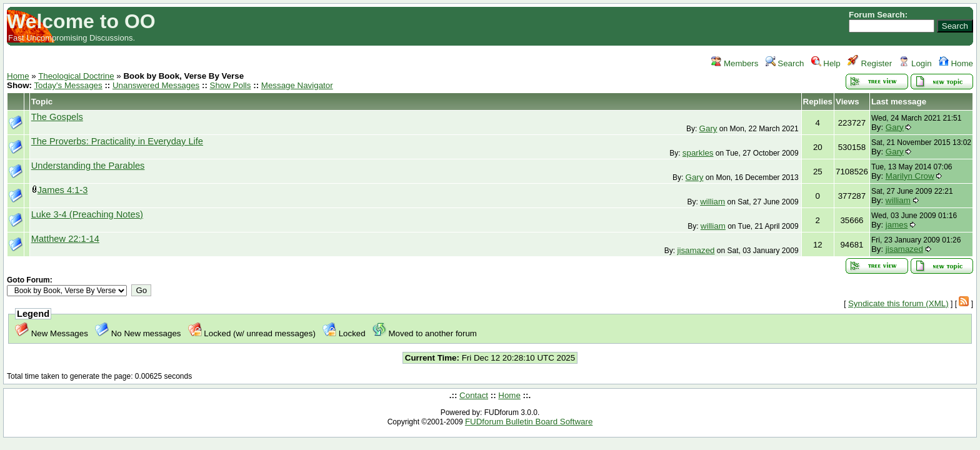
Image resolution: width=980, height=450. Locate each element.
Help (826, 63)
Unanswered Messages (156, 85)
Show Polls (231, 85)
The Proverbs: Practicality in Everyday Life (117, 141)
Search (785, 63)
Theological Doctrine (76, 76)
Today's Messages (68, 85)
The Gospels (57, 117)
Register (870, 63)
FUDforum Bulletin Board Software (529, 422)
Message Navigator (297, 85)
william (712, 202)
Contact (474, 395)
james (897, 225)
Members (735, 63)
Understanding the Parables (88, 166)
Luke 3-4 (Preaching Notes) (87, 214)
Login (915, 63)
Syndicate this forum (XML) (898, 303)
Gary (708, 128)
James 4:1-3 (63, 190)
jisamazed (696, 250)
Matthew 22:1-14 (65, 239)
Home (956, 63)
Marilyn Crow (910, 176)
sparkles (698, 153)
